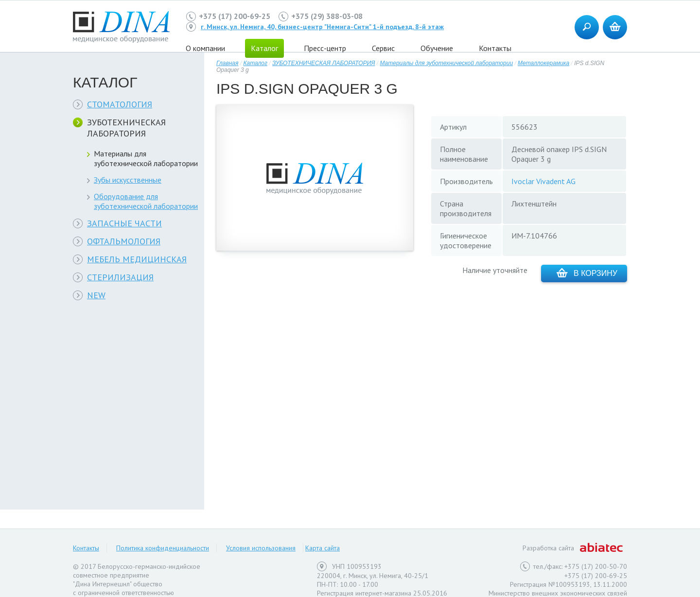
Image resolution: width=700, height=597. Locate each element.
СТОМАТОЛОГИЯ (120, 104)
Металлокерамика (543, 63)
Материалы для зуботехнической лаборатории (146, 158)
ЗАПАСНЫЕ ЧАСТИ (124, 223)
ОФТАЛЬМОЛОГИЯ (124, 241)
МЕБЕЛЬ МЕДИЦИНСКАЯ (137, 259)
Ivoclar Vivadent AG (543, 181)
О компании (205, 48)
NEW (96, 295)
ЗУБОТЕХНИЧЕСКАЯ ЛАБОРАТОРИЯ (126, 128)
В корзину (587, 273)
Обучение (437, 48)
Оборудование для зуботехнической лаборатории (146, 201)
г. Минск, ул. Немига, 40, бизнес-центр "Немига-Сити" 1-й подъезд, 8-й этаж (322, 27)
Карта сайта (323, 548)
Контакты (495, 48)
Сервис (383, 48)
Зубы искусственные (128, 180)
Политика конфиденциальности (163, 548)
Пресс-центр (325, 48)
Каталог (255, 63)
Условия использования (261, 548)
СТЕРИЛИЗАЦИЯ (120, 277)
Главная (227, 63)
